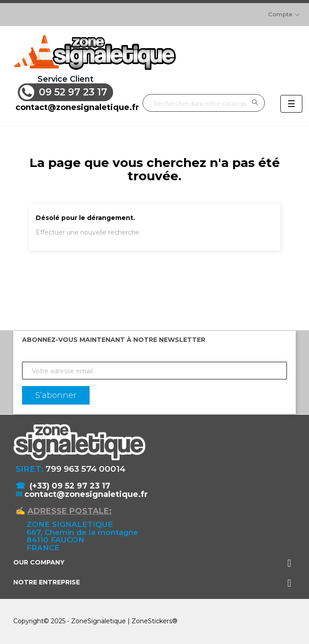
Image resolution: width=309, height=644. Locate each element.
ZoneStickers (152, 621)
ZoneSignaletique (98, 621)
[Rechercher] (204, 103)
